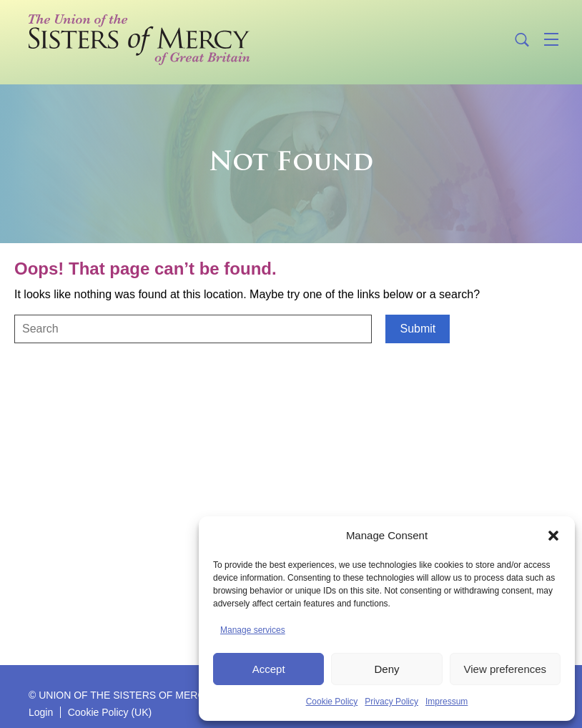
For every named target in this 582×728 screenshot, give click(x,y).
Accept (269, 669)
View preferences (505, 669)
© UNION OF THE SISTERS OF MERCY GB (129, 695)
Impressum (447, 702)
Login (41, 712)
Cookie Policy (332, 702)
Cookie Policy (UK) (110, 712)
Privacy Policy (391, 702)
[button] (553, 536)
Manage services (253, 630)
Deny (386, 669)
